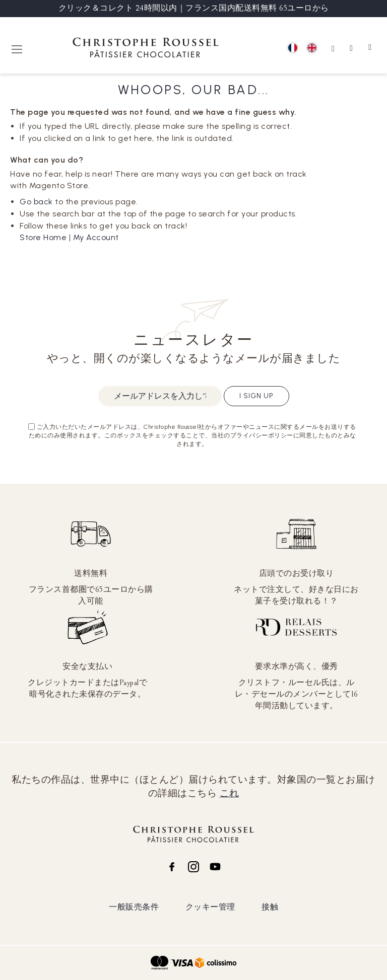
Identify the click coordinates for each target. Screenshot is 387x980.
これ (230, 793)
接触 (270, 907)
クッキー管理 (210, 907)
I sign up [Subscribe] (256, 396)
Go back (36, 202)
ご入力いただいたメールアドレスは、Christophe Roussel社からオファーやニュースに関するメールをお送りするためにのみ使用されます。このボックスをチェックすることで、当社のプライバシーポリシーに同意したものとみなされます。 (192, 435)
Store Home (43, 237)
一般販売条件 (134, 907)
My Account (96, 237)
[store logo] (146, 49)
